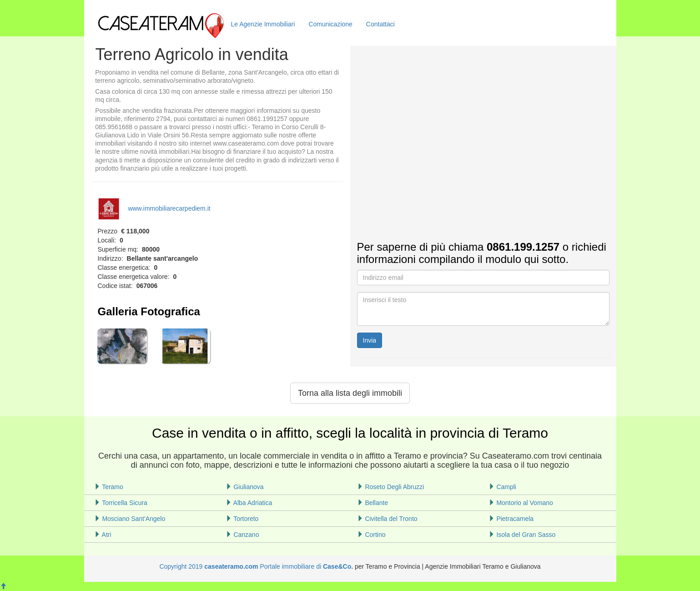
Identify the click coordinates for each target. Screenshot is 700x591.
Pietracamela (511, 519)
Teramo (109, 487)
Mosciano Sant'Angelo (130, 519)
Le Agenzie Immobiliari (263, 24)
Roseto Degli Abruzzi (391, 487)
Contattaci (380, 24)
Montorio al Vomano (521, 503)
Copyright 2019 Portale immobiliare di (241, 566)
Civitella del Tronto (387, 519)
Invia (370, 340)
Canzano (242, 535)
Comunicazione (330, 24)
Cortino (371, 535)
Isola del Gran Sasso (522, 535)
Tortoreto (242, 519)
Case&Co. (338, 566)
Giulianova (245, 487)
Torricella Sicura (121, 503)
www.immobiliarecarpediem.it (154, 208)
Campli (502, 487)
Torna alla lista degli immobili (350, 393)
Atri (103, 535)
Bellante (373, 503)
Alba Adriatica (249, 503)
